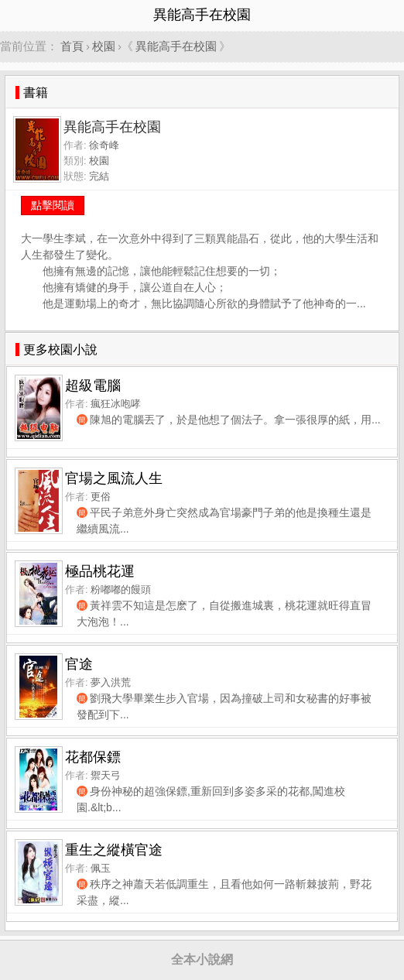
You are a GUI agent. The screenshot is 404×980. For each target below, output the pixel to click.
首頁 (72, 46)
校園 (104, 46)
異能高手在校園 (176, 46)
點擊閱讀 (53, 205)
